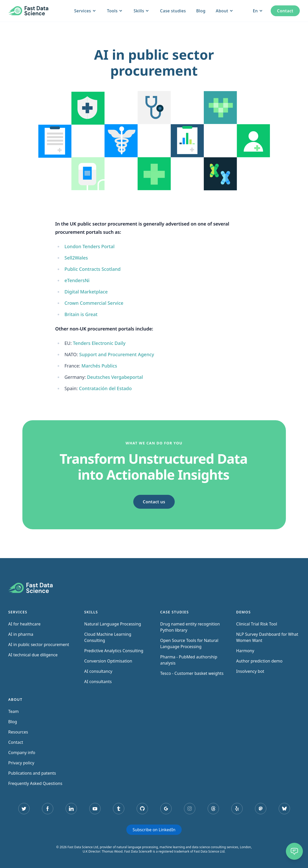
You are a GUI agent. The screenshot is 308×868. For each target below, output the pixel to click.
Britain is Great (81, 314)
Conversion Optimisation (108, 661)
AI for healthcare (24, 624)
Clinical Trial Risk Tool (257, 624)
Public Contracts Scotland (92, 269)
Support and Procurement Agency (117, 354)
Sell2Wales (76, 258)
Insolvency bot (250, 671)
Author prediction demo (259, 661)
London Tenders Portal (89, 246)
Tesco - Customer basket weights (192, 673)
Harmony (245, 651)
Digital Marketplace (86, 292)
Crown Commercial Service (94, 303)
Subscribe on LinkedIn (154, 830)
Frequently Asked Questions (35, 783)
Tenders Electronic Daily (99, 343)
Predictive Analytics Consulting (114, 651)
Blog (201, 11)
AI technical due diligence (33, 655)
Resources (18, 732)
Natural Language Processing (113, 624)
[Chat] (294, 851)
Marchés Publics (99, 366)
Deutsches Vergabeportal (115, 377)
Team (14, 711)
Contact (285, 11)
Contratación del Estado (105, 388)
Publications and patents (32, 773)
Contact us (154, 502)
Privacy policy (21, 763)
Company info (22, 753)
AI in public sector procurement (39, 645)
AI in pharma (21, 634)
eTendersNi (77, 280)
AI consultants (98, 682)
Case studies (173, 11)
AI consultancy (98, 671)
